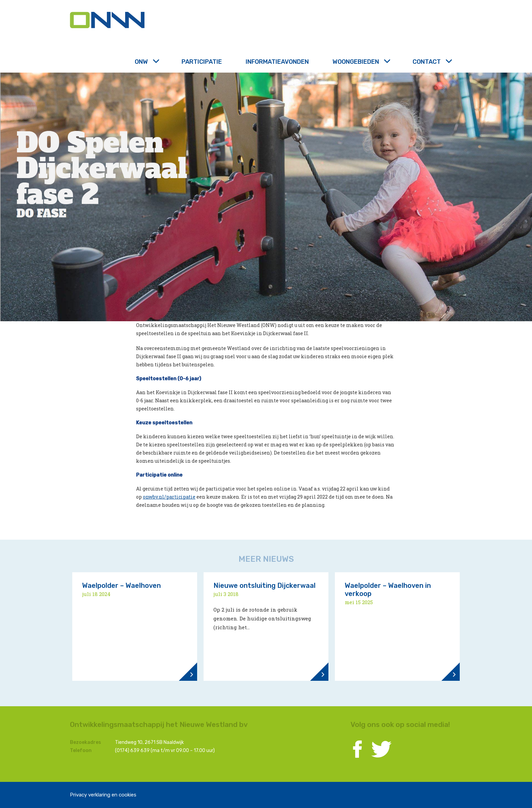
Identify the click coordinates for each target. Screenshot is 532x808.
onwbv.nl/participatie (169, 497)
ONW (146, 62)
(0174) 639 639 (132, 751)
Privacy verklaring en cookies (103, 795)
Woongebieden (361, 62)
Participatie (202, 62)
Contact (432, 62)
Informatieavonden (277, 62)
